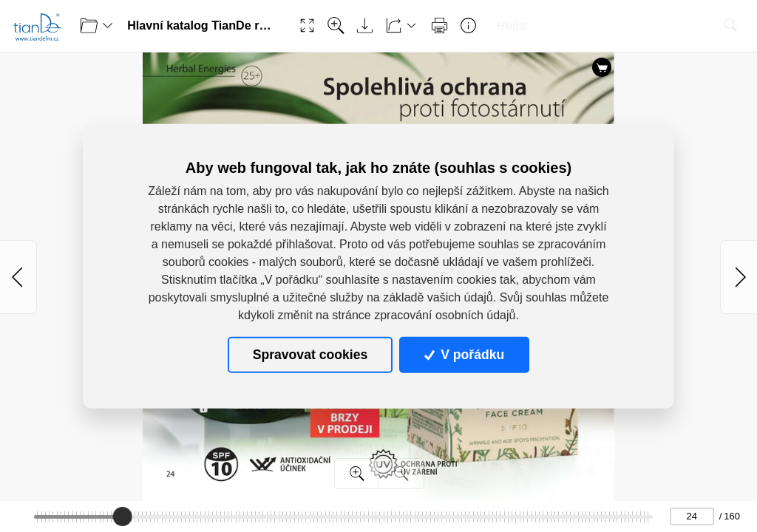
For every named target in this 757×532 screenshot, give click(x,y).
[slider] (122, 516)
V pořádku (464, 355)
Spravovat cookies (310, 355)
